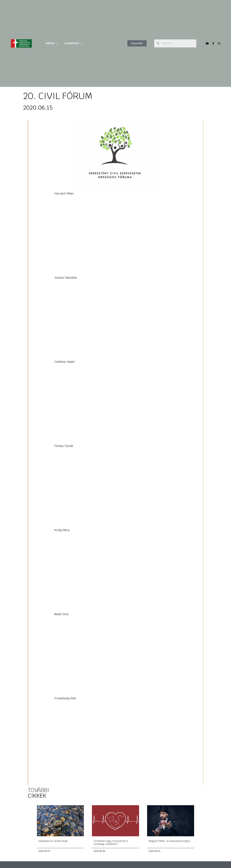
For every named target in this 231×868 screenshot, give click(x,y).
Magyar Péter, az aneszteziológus (169, 841)
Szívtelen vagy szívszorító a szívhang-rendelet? (111, 842)
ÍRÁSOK (52, 43)
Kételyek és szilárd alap (53, 841)
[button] (137, 43)
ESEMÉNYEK (73, 43)
